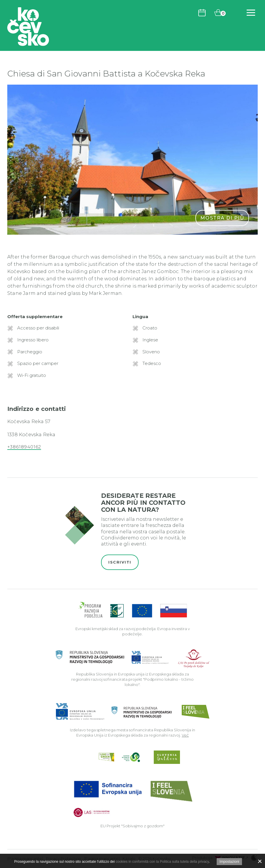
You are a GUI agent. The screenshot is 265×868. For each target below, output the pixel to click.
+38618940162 (24, 447)
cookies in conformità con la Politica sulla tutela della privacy (162, 862)
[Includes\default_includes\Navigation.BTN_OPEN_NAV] (251, 13)
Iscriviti (120, 562)
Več (185, 735)
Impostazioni (229, 862)
